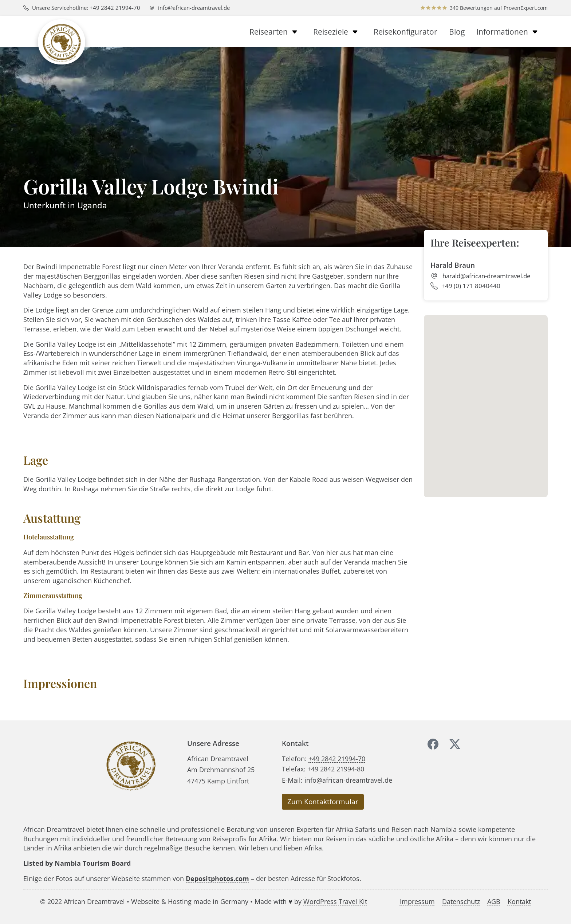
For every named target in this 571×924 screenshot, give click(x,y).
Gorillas (155, 406)
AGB (494, 901)
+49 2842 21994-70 (337, 758)
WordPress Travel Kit (335, 901)
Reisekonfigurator (405, 32)
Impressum (417, 901)
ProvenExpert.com (526, 8)
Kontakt (519, 901)
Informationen (509, 32)
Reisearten (275, 32)
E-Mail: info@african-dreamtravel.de (337, 780)
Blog (457, 32)
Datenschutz (461, 901)
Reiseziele (338, 32)
